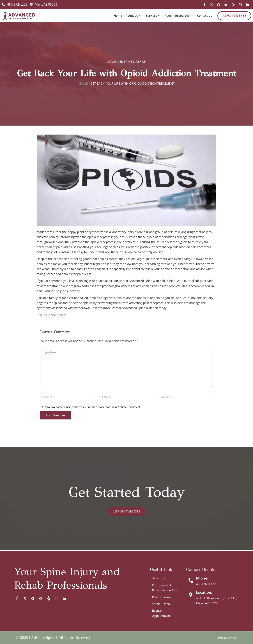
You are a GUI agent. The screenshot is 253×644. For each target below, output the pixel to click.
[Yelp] (233, 5)
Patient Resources (179, 16)
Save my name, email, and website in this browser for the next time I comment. (93, 407)
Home (118, 16)
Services (153, 16)
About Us (133, 16)
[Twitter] (211, 5)
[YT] (226, 5)
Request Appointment (51, 315)
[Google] (219, 5)
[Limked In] (247, 5)
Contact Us (205, 16)
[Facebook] (204, 5)
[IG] (240, 5)
